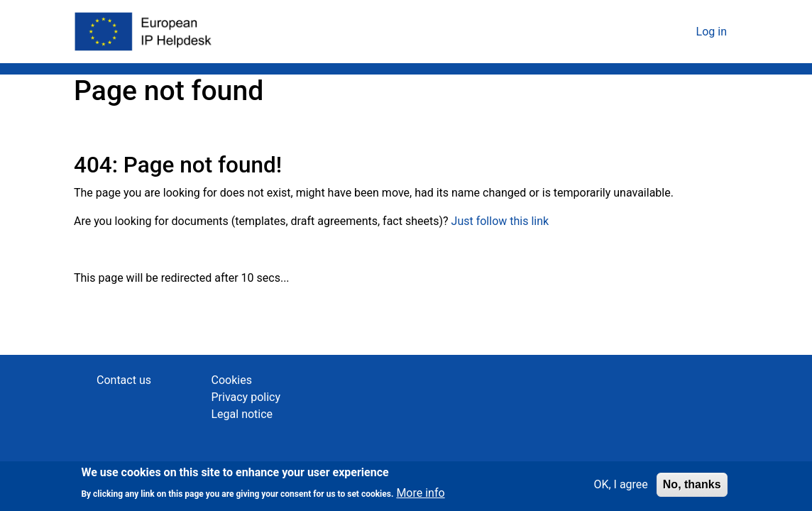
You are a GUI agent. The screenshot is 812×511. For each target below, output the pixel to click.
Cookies (232, 380)
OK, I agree (620, 487)
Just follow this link (500, 221)
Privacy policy (246, 397)
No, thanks (692, 487)
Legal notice (242, 414)
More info (420, 495)
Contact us (124, 380)
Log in (712, 32)
